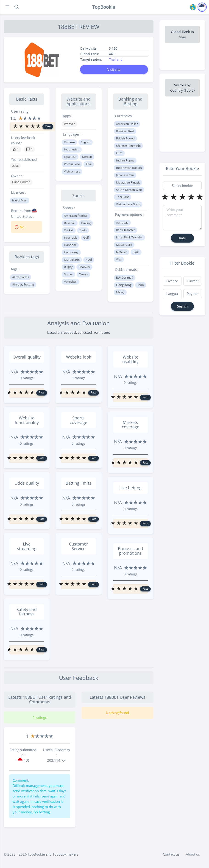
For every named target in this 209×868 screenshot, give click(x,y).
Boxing (86, 223)
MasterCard (124, 245)
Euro (119, 153)
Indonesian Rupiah (129, 168)
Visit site (114, 69)
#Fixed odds (21, 277)
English (86, 142)
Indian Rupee (125, 160)
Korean (87, 157)
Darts (83, 230)
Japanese (70, 157)
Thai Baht (123, 197)
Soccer (68, 274)
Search (182, 306)
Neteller (121, 252)
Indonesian (72, 149)
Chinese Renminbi (128, 146)
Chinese (69, 142)
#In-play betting (23, 284)
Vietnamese (72, 171)
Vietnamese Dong (128, 204)
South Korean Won (129, 190)
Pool (89, 260)
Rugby (68, 267)
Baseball (70, 223)
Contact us (171, 854)
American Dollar (127, 124)
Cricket (69, 230)
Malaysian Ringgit (128, 182)
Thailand (116, 59)
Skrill (136, 252)
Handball (70, 245)
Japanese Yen (125, 175)
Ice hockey (71, 252)
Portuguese (72, 164)
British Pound (125, 138)
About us (193, 854)
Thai (89, 164)
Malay (120, 292)
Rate (48, 126)
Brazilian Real (125, 131)
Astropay (122, 223)
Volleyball (71, 282)
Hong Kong (124, 285)
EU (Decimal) (125, 277)
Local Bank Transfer (129, 237)
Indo (141, 285)
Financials (71, 237)
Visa (119, 259)
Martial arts (72, 260)
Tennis (83, 274)
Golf (86, 237)
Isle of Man (20, 200)
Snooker (84, 267)
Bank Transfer (125, 230)
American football (76, 216)
